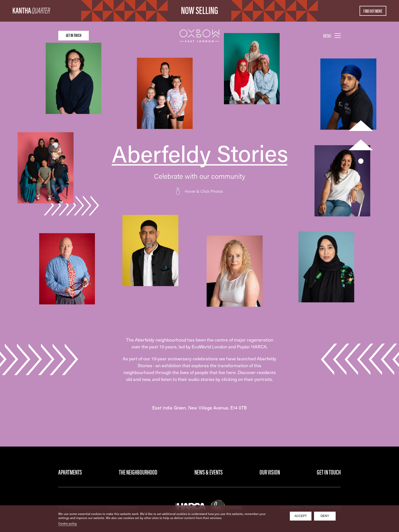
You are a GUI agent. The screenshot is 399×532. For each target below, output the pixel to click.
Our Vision (270, 472)
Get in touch (79, 35)
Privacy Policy (290, 507)
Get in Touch (329, 472)
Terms (310, 507)
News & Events (209, 472)
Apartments (70, 472)
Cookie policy (68, 523)
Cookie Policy (330, 507)
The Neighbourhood (138, 472)
